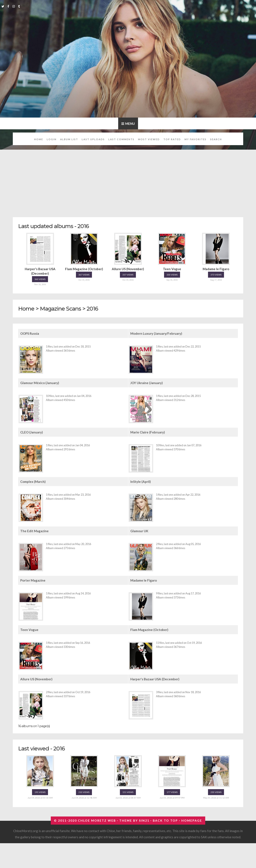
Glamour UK (139, 531)
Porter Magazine (33, 580)
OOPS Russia (30, 333)
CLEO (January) (32, 432)
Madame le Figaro (144, 580)
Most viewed (149, 139)
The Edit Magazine (34, 531)
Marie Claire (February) (148, 432)
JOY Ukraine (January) (147, 383)
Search (216, 139)
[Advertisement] (128, 181)
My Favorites (196, 139)
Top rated (172, 139)
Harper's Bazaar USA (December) (155, 679)
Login (52, 139)
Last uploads (93, 139)
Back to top (165, 820)
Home (39, 139)
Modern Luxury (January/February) (156, 333)
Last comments (121, 139)
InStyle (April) (141, 482)
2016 (92, 309)
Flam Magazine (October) (149, 630)
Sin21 (144, 820)
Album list (69, 139)
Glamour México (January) (40, 383)
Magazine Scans (60, 309)
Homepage (192, 820)
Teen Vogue (29, 630)
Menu (130, 124)
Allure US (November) (36, 679)
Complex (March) (33, 482)
